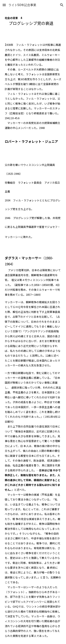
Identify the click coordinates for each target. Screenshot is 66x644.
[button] (4, 5)
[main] (33, 22)
